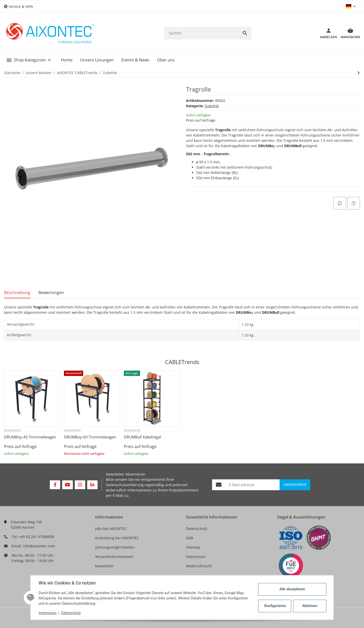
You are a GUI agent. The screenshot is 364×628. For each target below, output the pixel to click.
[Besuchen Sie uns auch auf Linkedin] (92, 485)
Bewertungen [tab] (51, 293)
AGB (190, 538)
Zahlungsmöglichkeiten (115, 547)
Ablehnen (310, 606)
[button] (20, 6)
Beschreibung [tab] (17, 293)
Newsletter (104, 566)
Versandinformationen (114, 557)
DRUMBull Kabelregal (142, 437)
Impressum (196, 557)
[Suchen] (201, 33)
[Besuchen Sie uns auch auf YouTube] (67, 485)
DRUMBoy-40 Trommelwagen (30, 437)
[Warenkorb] (348, 33)
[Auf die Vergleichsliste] (340, 203)
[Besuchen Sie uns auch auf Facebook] (55, 485)
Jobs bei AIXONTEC (111, 529)
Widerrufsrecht (199, 566)
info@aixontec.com (39, 546)
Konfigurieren (275, 606)
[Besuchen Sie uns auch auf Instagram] (80, 485)
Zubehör (212, 106)
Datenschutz (197, 529)
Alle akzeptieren (292, 589)
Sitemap (193, 547)
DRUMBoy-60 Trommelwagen (90, 437)
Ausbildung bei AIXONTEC (117, 538)
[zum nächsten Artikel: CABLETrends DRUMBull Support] (359, 73)
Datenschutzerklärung (125, 485)
